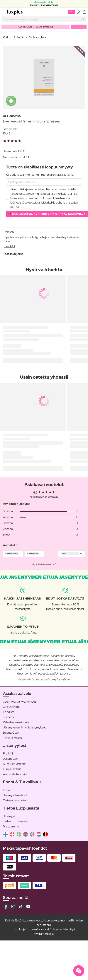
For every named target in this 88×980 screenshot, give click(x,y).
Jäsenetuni (10, 759)
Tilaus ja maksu (12, 738)
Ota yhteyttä (11, 707)
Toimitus (8, 717)
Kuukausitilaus (12, 769)
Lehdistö (9, 712)
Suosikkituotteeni (14, 764)
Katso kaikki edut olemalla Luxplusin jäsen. (44, 679)
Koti (5, 37)
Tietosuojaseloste (14, 800)
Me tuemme (11, 826)
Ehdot (7, 790)
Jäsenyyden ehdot (15, 795)
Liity (71, 12)
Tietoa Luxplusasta (15, 821)
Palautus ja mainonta (16, 722)
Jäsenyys (9, 816)
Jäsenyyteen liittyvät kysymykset (24, 727)
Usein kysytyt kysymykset (20, 702)
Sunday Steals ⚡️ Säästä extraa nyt (36, 27)
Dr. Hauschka (37, 37)
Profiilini (8, 753)
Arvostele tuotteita (15, 774)
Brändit (18, 37)
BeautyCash (11, 733)
